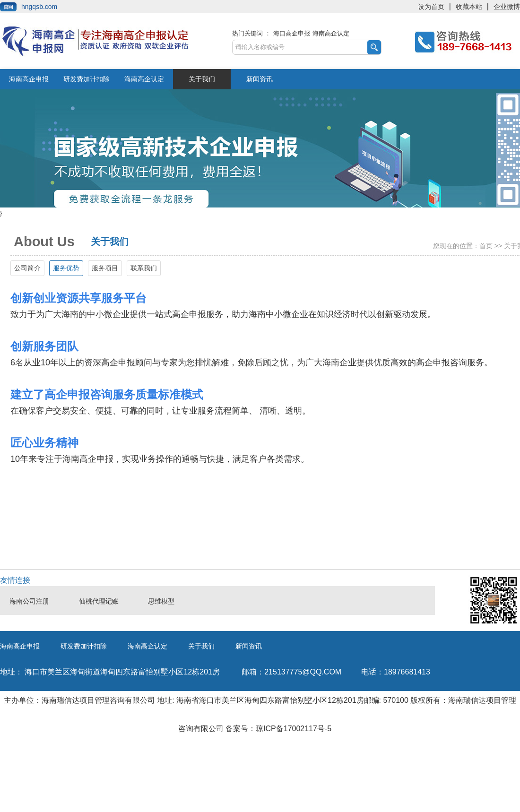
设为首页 (431, 7)
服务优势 (66, 268)
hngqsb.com (39, 7)
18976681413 (396, 672)
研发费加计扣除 (87, 79)
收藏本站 (469, 7)
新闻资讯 (260, 79)
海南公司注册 (29, 601)
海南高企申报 (29, 79)
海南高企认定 (331, 33)
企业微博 (507, 7)
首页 (486, 246)
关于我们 (202, 79)
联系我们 (144, 268)
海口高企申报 (292, 33)
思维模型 (161, 601)
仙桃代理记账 (99, 601)
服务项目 (105, 268)
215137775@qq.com (291, 672)
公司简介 (27, 268)
